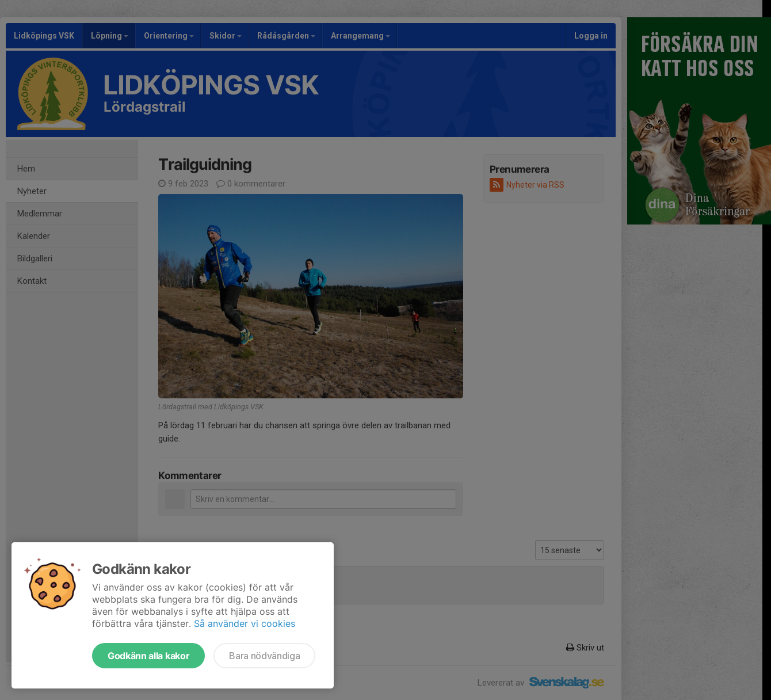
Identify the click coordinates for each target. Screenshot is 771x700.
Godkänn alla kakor (148, 656)
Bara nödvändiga (264, 656)
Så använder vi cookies (245, 623)
